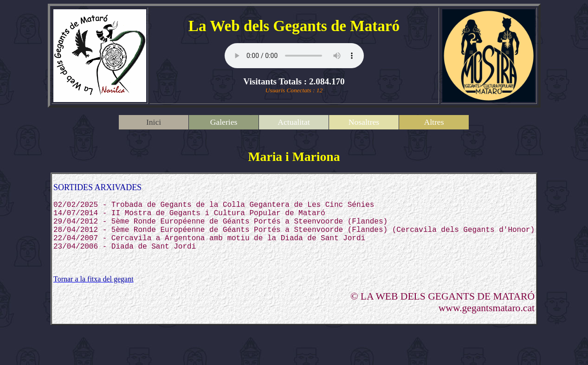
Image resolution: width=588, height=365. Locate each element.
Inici (154, 122)
